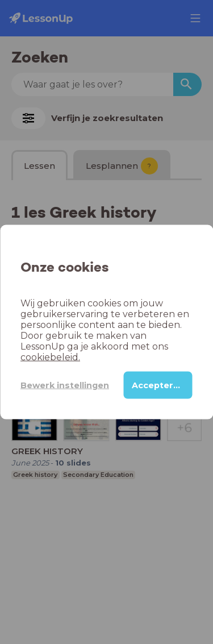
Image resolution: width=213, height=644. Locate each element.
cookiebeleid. (50, 357)
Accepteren (158, 385)
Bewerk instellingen (65, 385)
